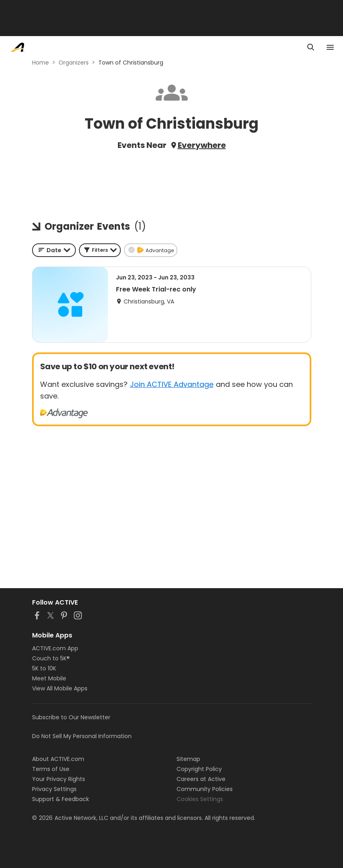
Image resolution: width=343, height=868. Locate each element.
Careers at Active (201, 779)
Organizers (74, 63)
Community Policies (205, 789)
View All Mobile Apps (60, 688)
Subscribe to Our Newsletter (71, 717)
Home (41, 63)
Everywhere (202, 145)
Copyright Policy (199, 769)
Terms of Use (51, 769)
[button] (100, 250)
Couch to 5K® (51, 658)
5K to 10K (44, 668)
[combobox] (54, 250)
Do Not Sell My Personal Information (82, 736)
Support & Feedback (61, 799)
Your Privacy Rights (59, 779)
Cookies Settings (200, 799)
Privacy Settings (54, 789)
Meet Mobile (49, 678)
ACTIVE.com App (55, 648)
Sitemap (188, 759)
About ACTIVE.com (58, 759)
